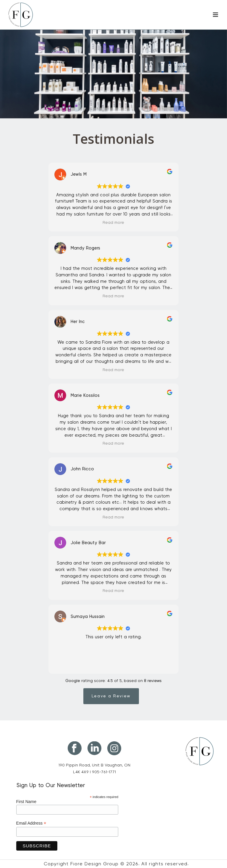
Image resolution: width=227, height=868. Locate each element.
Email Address (31, 823)
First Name (26, 802)
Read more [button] (113, 223)
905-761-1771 (104, 772)
